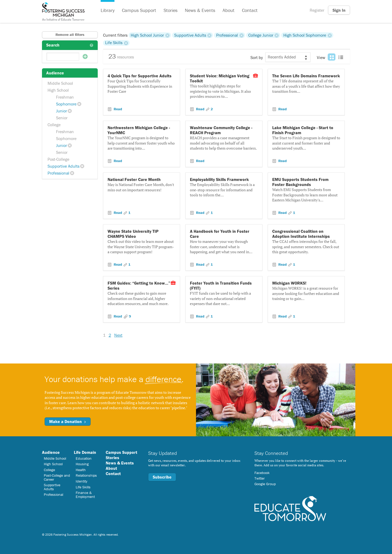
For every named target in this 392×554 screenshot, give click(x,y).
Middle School (60, 83)
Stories (171, 10)
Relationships (86, 475)
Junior (61, 111)
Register (317, 10)
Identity (82, 481)
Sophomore (66, 104)
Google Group (265, 484)
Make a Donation (68, 421)
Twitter (260, 478)
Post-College (58, 159)
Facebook (262, 473)
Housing (82, 464)
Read (117, 109)
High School (58, 90)
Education (84, 458)
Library (108, 10)
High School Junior (147, 35)
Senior (62, 118)
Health (81, 470)
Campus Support (139, 10)
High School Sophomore (305, 35)
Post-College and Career (57, 477)
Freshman (65, 97)
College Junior (261, 35)
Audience (51, 452)
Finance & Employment (85, 494)
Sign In (339, 10)
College (54, 125)
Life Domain (85, 452)
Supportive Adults (63, 166)
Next (118, 335)
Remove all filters (70, 35)
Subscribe (162, 477)
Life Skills (114, 43)
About (229, 10)
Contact (250, 10)
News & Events (200, 10)
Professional (58, 173)
